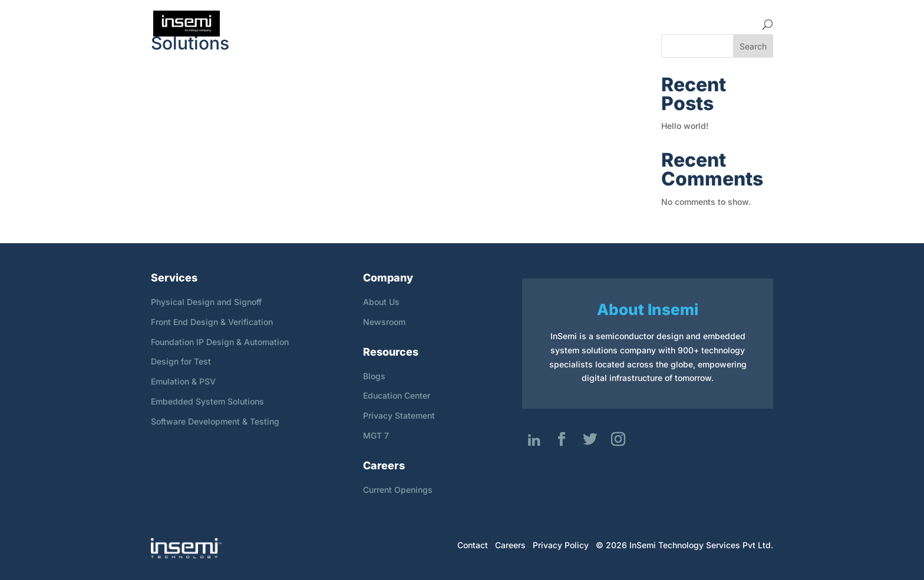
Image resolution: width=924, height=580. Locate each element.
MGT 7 (376, 435)
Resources (669, 24)
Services (544, 24)
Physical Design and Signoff (206, 302)
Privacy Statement (399, 415)
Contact (734, 24)
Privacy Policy (561, 545)
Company (480, 24)
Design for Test (181, 361)
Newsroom (384, 322)
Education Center (397, 395)
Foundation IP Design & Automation (220, 342)
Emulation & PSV (183, 381)
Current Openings (398, 490)
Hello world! (685, 126)
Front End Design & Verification (212, 322)
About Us (381, 302)
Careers (605, 24)
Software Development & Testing (215, 421)
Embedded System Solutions (207, 401)
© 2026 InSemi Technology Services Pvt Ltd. (684, 545)
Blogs (374, 376)
